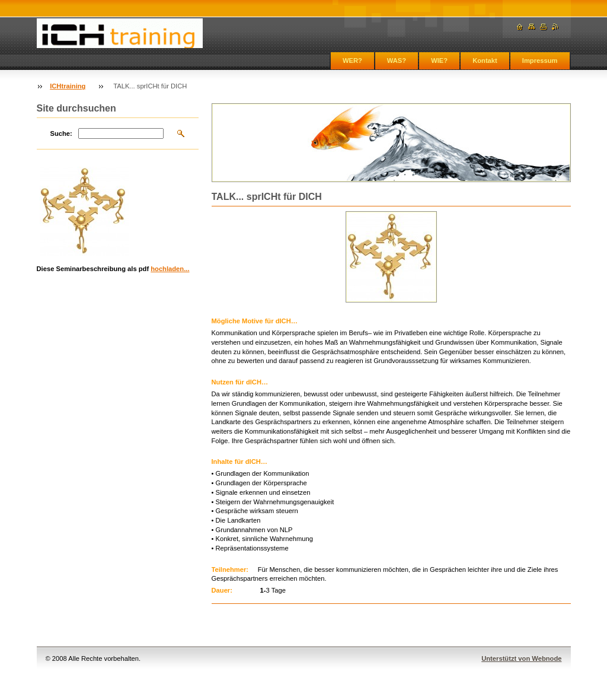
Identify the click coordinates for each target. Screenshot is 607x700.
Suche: (61, 133)
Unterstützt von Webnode (521, 658)
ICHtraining (68, 86)
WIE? (439, 61)
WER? (352, 61)
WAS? (397, 61)
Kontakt (485, 61)
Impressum (540, 61)
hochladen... (170, 269)
